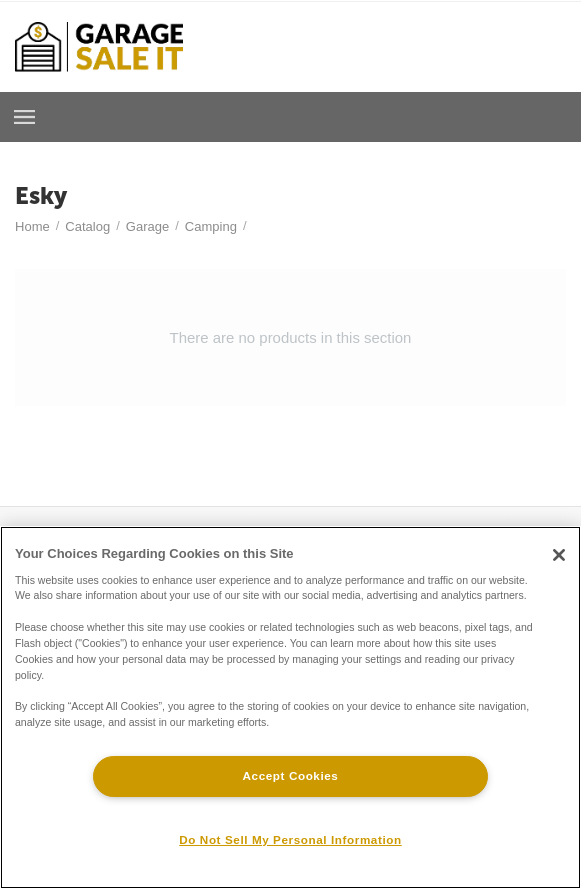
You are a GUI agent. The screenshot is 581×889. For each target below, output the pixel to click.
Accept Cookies (291, 775)
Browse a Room (25, 117)
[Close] (559, 555)
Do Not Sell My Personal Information (290, 839)
